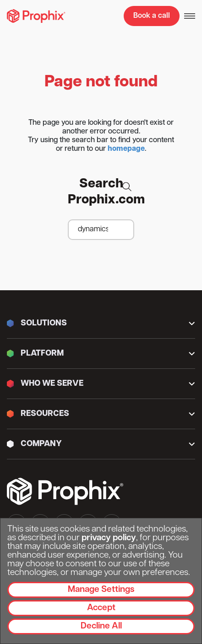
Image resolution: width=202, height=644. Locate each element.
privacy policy (109, 538)
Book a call (152, 16)
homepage (126, 149)
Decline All (101, 626)
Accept (101, 608)
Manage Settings (101, 590)
